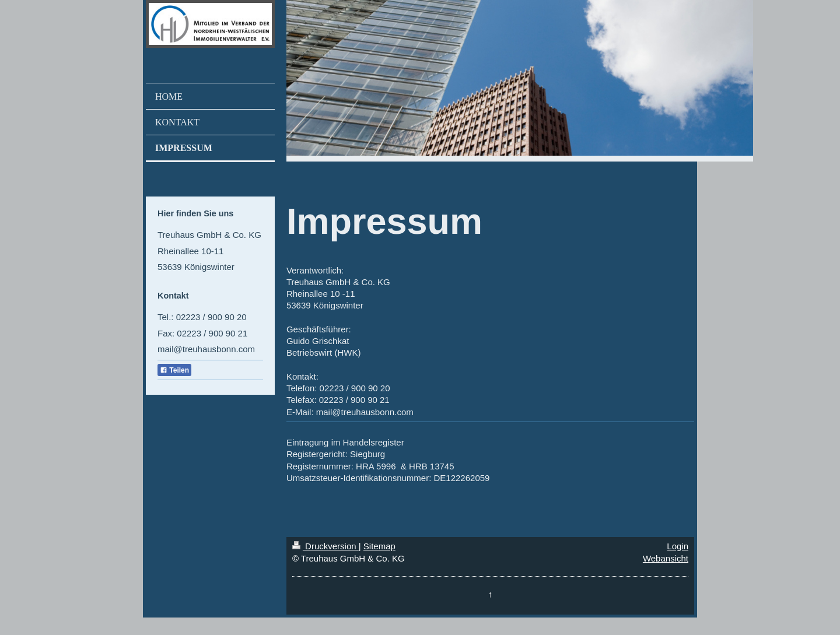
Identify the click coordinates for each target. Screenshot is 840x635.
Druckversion (325, 546)
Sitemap (379, 546)
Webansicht (666, 558)
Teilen (174, 370)
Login (678, 546)
